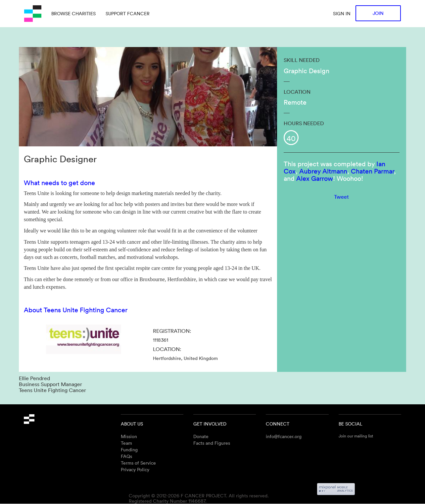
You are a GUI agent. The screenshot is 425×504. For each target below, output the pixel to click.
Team (126, 443)
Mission (129, 436)
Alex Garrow (315, 178)
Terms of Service (138, 463)
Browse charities (73, 13)
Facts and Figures (212, 443)
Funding (129, 450)
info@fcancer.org (284, 436)
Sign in (342, 13)
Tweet (341, 197)
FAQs (126, 456)
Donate (201, 436)
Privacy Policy (135, 469)
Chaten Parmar (372, 171)
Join (378, 13)
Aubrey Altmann (323, 171)
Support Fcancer (128, 13)
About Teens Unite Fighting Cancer (76, 310)
